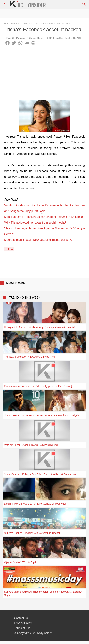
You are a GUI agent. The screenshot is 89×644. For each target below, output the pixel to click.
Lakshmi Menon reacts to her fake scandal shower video (35, 504)
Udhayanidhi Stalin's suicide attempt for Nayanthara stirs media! (39, 327)
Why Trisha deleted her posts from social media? (35, 223)
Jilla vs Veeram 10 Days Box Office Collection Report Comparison (41, 474)
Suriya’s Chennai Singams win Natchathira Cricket (32, 533)
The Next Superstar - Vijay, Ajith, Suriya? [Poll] (30, 357)
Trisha (9, 249)
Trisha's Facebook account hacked (52, 24)
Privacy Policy (23, 623)
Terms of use (22, 628)
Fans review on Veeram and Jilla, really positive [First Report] (38, 386)
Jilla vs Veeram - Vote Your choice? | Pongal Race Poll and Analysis (42, 415)
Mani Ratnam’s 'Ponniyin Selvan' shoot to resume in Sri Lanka (44, 217)
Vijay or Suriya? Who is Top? (20, 562)
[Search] (84, 4)
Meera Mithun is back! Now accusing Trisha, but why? (38, 240)
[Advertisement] (44, 75)
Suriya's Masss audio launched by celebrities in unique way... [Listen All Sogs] (44, 593)
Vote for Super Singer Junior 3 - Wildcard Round (31, 445)
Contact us (21, 618)
